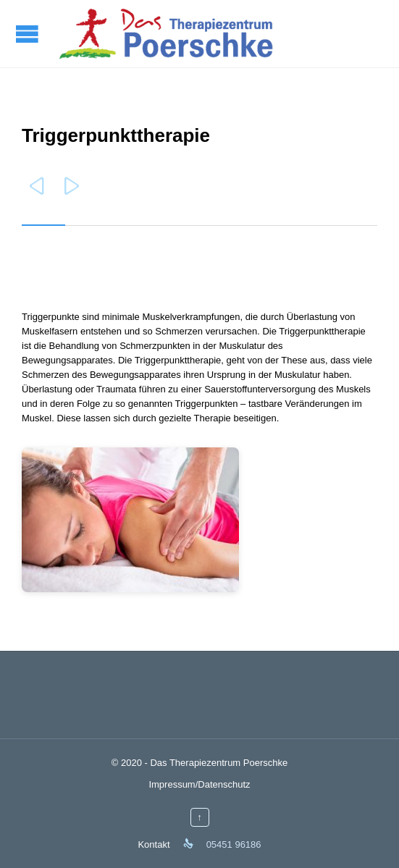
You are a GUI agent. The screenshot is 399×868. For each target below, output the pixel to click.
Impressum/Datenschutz (199, 784)
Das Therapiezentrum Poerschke (219, 763)
